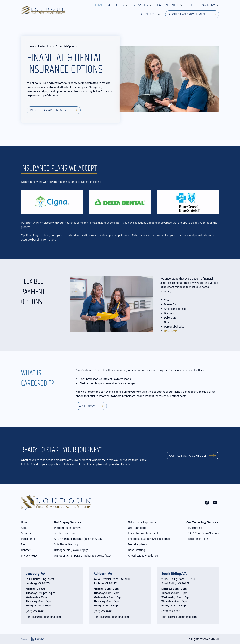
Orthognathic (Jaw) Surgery (71, 550)
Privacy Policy (29, 556)
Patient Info (45, 46)
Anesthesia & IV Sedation (143, 556)
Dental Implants (138, 544)
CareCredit (170, 331)
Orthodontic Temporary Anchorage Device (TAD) (83, 556)
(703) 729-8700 (35, 611)
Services (26, 533)
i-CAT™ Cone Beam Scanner (203, 533)
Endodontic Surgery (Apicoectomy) (149, 539)
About (25, 528)
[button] (118, 5)
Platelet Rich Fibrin (197, 539)
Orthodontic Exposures (142, 522)
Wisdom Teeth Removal (68, 528)
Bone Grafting (136, 550)
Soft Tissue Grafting (66, 544)
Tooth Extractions (65, 533)
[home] (43, 11)
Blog (24, 544)
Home (30, 46)
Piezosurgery (194, 528)
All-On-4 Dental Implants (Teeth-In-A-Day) (79, 539)
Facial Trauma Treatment (143, 533)
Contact (26, 550)
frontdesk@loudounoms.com (43, 617)
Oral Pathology (137, 528)
